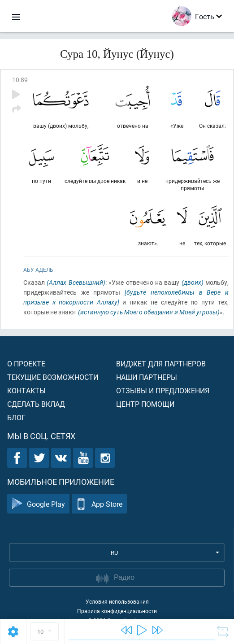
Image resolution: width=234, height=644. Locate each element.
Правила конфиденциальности (117, 611)
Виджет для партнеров (161, 363)
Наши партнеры (147, 377)
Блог (16, 417)
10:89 (20, 80)
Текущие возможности (53, 377)
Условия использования (117, 601)
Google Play (38, 504)
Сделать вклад (36, 404)
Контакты (26, 390)
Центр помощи (145, 404)
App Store (99, 504)
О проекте (26, 363)
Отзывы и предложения (163, 390)
